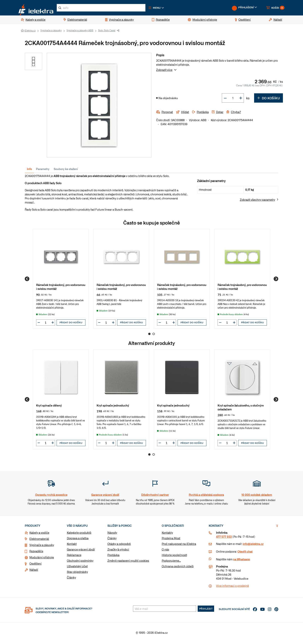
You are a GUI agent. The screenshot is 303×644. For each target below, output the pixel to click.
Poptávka (113, 556)
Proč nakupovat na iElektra (179, 545)
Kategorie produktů (79, 534)
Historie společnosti (174, 556)
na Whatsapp (242, 561)
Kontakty (167, 534)
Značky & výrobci (118, 551)
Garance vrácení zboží (81, 551)
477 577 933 (224, 538)
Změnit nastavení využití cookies (128, 562)
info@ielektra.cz (253, 545)
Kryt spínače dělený (49, 407)
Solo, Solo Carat (107, 32)
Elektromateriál (39, 540)
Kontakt (72, 545)
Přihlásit (206, 610)
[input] (46, 324)
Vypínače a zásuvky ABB (80, 32)
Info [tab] (29, 170)
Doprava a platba (78, 540)
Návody (112, 534)
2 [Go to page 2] (154, 335)
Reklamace (74, 556)
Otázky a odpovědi (119, 545)
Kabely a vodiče (39, 534)
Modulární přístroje (42, 559)
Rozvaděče (36, 553)
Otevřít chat (245, 553)
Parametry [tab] (43, 170)
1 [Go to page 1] (149, 335)
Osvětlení (35, 565)
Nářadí (34, 571)
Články (71, 579)
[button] (169, 9)
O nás (165, 551)
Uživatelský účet (77, 568)
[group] (61, 280)
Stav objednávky (77, 573)
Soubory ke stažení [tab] (66, 170)
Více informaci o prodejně (232, 587)
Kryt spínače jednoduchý (113, 407)
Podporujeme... (171, 562)
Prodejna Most (171, 540)
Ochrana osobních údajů (178, 568)
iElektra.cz (30, 32)
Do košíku (269, 100)
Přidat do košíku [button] (71, 324)
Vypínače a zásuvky (51, 32)
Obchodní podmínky (80, 562)
